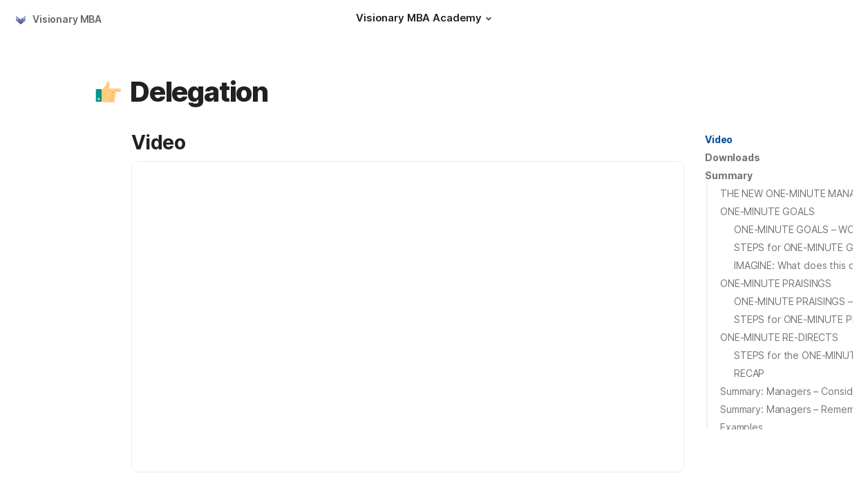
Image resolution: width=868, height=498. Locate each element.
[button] (489, 19)
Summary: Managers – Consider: (792, 391)
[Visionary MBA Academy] (426, 19)
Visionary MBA (67, 19)
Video (719, 139)
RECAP (749, 373)
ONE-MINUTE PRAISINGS (776, 283)
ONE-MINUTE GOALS (767, 211)
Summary (729, 175)
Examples (742, 427)
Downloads (733, 157)
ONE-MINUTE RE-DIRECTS (779, 337)
